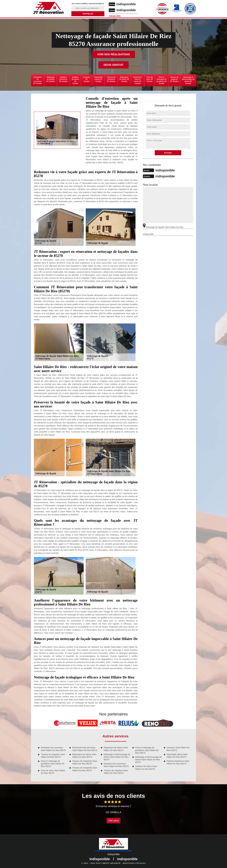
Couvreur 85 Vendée (87, 79)
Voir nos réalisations (113, 54)
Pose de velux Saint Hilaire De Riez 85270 (53, 772)
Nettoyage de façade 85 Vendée (51, 79)
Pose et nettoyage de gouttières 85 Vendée (161, 80)
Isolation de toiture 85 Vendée (75, 80)
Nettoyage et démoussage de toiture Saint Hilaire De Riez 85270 (117, 757)
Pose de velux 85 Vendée (150, 79)
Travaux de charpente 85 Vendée (111, 79)
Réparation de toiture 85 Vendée (124, 79)
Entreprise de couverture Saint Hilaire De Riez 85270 (53, 749)
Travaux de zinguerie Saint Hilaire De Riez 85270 (53, 756)
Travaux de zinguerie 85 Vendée (174, 79)
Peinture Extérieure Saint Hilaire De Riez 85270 (178, 762)
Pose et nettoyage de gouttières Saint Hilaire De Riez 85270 (53, 764)
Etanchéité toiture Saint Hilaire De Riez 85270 (177, 756)
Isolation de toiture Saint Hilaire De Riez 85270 (146, 768)
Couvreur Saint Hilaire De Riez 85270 (178, 749)
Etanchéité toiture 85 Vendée (99, 79)
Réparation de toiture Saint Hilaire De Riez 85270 (84, 756)
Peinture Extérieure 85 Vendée (63, 79)
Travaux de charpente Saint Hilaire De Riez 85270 (85, 762)
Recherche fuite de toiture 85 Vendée (138, 80)
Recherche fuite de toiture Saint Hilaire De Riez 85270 (85, 749)
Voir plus (114, 820)
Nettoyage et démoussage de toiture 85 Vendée (188, 80)
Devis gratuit (113, 65)
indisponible (128, 4)
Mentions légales (134, 863)
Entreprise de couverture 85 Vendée (38, 80)
